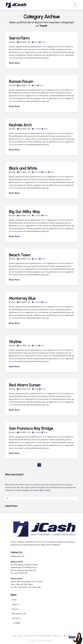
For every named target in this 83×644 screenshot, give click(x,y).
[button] (75, 5)
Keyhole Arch (20, 125)
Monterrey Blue (22, 298)
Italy (34, 86)
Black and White (23, 168)
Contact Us (16, 618)
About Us (15, 604)
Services (15, 609)
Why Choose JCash (19, 614)
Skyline (15, 342)
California (37, 129)
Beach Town (20, 255)
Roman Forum (21, 81)
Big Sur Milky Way (25, 211)
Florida (35, 259)
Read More (14, 63)
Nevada (35, 42)
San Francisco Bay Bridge (31, 428)
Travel (42, 42)
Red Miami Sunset (25, 385)
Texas (45, 172)
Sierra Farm (19, 38)
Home (14, 600)
